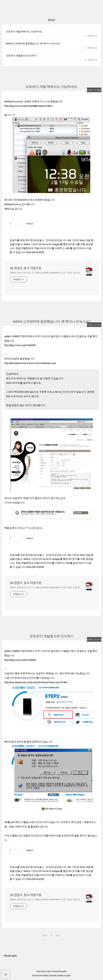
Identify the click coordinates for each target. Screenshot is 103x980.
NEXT (58, 936)
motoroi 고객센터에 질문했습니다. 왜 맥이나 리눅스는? (33, 43)
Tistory (49, 971)
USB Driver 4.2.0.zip (52, 809)
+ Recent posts (10, 956)
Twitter (45, 975)
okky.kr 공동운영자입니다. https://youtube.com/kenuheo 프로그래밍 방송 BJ (45, 273)
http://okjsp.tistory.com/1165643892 (20, 345)
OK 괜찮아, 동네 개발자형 (26, 268)
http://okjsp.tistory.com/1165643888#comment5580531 (28, 106)
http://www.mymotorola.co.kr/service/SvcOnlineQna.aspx (30, 363)
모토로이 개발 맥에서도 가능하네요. (24, 32)
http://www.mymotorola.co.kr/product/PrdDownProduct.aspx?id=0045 (36, 682)
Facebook (53, 975)
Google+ (68, 975)
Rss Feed (36, 975)
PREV (45, 936)
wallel (64, 971)
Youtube (60, 975)
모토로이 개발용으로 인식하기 (21, 56)
